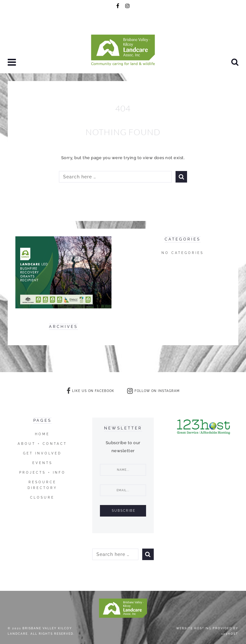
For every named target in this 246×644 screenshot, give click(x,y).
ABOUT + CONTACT (42, 444)
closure (42, 497)
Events (42, 463)
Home (42, 434)
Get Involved (42, 453)
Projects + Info (42, 473)
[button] (13, 63)
